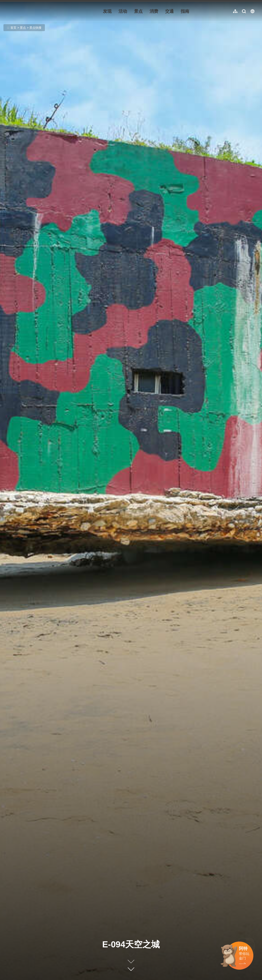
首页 (13, 28)
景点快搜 (35, 28)
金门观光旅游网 (33, 11)
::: (7, 2)
